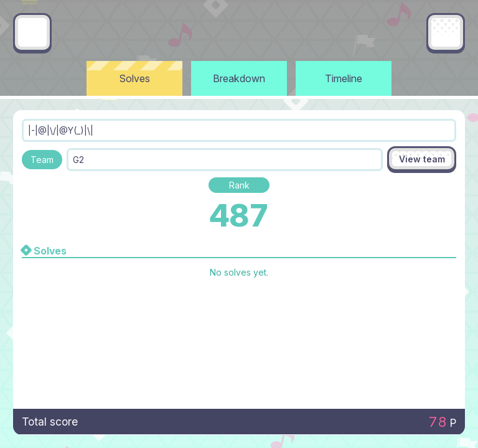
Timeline (344, 78)
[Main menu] (446, 32)
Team (42, 160)
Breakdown (239, 78)
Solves (135, 78)
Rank (239, 185)
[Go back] (32, 32)
